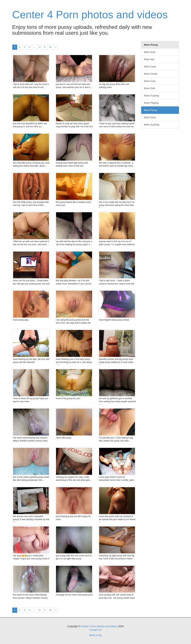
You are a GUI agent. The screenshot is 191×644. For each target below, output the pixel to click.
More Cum (150, 81)
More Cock (150, 67)
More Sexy (150, 117)
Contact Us (95, 630)
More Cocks (151, 74)
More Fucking (152, 96)
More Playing (151, 103)
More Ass (149, 59)
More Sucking (152, 125)
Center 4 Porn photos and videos (90, 15)
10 (50, 47)
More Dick (150, 88)
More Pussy (151, 110)
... (35, 47)
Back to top (95, 635)
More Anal (150, 52)
